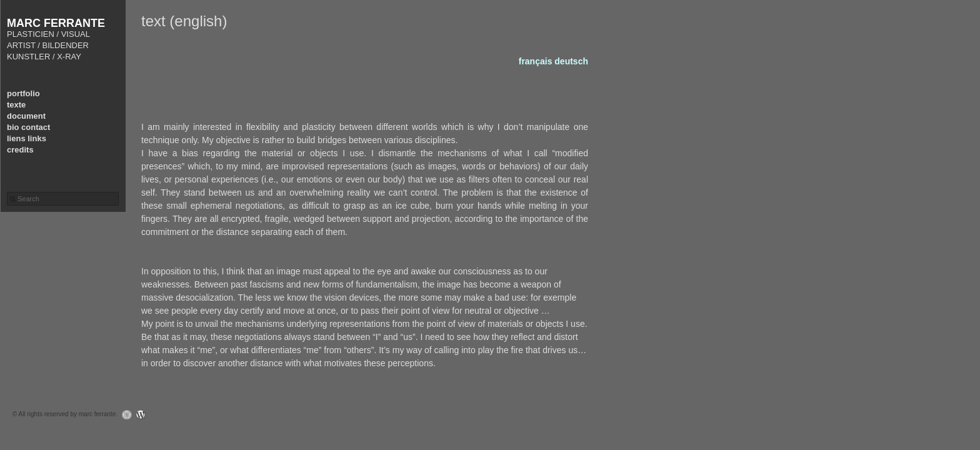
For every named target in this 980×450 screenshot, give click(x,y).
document (26, 116)
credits (20, 150)
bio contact (28, 127)
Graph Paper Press (124, 415)
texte (16, 105)
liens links (27, 138)
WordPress (144, 415)
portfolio (23, 93)
